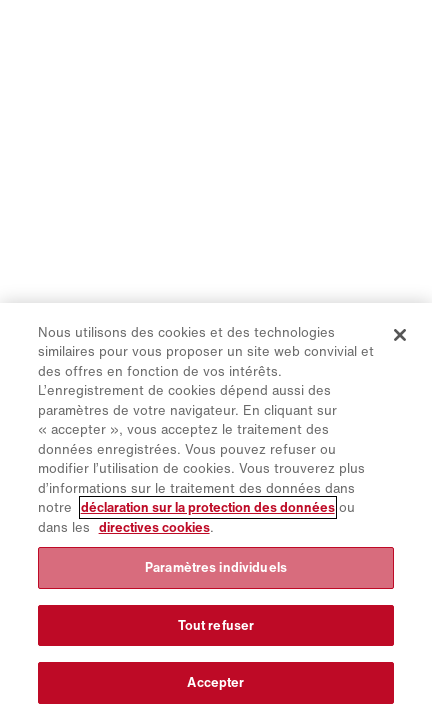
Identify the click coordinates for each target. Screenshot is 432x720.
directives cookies (154, 527)
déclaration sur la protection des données (208, 507)
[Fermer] (400, 335)
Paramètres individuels (216, 567)
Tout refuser (216, 625)
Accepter (215, 682)
